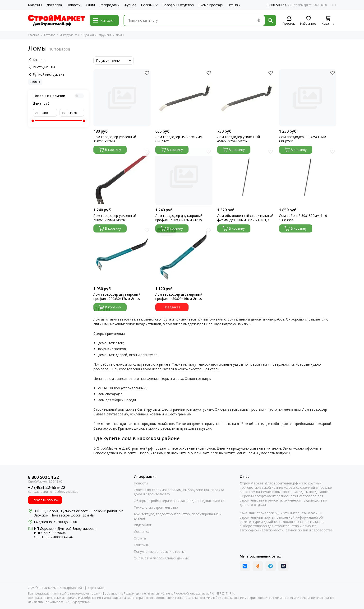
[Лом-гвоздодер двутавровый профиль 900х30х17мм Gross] (122, 255)
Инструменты (69, 35)
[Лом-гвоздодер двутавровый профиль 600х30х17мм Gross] (184, 177)
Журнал (130, 5)
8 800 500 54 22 (279, 5)
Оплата (140, 538)
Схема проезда (211, 5)
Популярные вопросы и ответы (159, 552)
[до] (76, 113)
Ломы (35, 82)
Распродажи (110, 5)
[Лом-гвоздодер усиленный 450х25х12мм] (122, 98)
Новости (74, 5)
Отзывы (234, 5)
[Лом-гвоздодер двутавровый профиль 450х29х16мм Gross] (184, 255)
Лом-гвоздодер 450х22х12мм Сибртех (179, 139)
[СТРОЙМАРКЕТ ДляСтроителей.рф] (56, 20)
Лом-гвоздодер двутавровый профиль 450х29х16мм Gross (179, 297)
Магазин (35, 5)
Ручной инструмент (97, 35)
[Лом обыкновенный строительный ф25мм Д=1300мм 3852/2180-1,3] (246, 177)
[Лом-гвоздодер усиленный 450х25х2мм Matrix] (246, 98)
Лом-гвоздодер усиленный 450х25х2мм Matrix (239, 139)
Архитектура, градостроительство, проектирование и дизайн (178, 516)
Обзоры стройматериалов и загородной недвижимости (179, 501)
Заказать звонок (45, 500)
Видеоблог (143, 525)
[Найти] (270, 20)
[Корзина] (328, 21)
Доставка (54, 5)
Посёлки (149, 5)
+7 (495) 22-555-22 (47, 487)
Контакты (142, 545)
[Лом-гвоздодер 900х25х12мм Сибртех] (308, 98)
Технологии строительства (156, 507)
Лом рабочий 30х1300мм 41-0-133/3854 (304, 218)
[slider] (33, 121)
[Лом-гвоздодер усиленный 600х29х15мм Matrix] (122, 177)
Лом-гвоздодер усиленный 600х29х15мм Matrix (115, 218)
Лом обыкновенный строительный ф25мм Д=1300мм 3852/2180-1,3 (245, 218)
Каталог (50, 35)
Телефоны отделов (178, 5)
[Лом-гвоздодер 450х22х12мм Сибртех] (184, 98)
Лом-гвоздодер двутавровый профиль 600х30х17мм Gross (179, 218)
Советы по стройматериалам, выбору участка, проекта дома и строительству (179, 492)
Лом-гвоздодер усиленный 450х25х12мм (115, 139)
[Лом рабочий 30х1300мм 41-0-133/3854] (308, 177)
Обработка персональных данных (161, 558)
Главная (34, 35)
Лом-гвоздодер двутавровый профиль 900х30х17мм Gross (117, 297)
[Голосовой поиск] (259, 20)
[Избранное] (309, 21)
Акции (90, 5)
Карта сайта (96, 588)
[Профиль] (289, 21)
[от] (48, 113)
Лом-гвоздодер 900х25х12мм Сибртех (303, 139)
